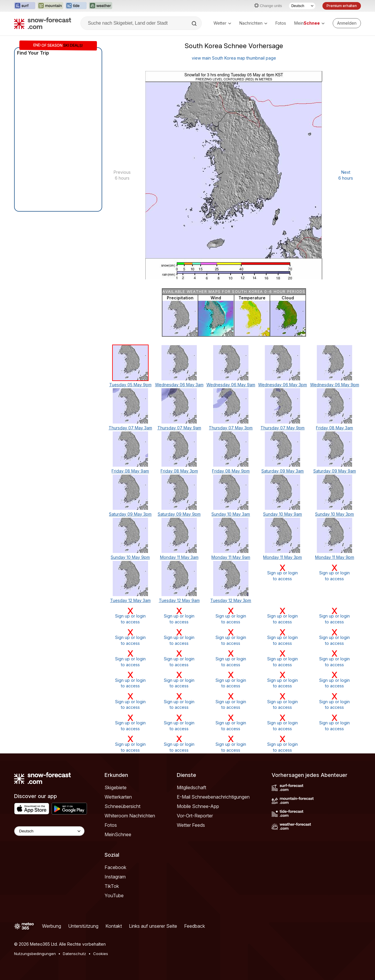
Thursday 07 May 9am (179, 428)
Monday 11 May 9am (231, 557)
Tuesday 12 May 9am (179, 600)
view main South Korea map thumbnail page (234, 58)
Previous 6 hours (122, 175)
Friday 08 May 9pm (231, 471)
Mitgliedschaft (191, 787)
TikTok (112, 886)
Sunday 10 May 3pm (334, 514)
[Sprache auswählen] (302, 6)
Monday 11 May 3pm (282, 557)
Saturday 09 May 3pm (130, 514)
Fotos (281, 23)
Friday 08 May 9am (130, 471)
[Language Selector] (49, 831)
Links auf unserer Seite (153, 926)
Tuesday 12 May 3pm (231, 600)
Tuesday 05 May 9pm (130, 385)
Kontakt (114, 926)
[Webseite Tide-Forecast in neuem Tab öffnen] (76, 6)
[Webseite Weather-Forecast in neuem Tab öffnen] (101, 6)
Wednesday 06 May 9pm (335, 385)
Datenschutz (74, 954)
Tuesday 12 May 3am (130, 600)
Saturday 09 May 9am (335, 471)
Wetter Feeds (191, 825)
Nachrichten (253, 23)
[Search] (195, 23)
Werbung (52, 926)
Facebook (115, 867)
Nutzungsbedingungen (35, 954)
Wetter (222, 23)
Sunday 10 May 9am (282, 514)
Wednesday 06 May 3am (179, 385)
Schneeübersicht (122, 806)
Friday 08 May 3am (334, 428)
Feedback (195, 926)
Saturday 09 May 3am (282, 471)
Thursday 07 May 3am (130, 428)
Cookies (101, 954)
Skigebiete (116, 787)
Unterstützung (83, 926)
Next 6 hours (346, 175)
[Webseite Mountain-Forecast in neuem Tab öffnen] (50, 6)
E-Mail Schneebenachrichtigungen (213, 797)
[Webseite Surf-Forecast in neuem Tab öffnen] (25, 6)
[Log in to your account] (347, 23)
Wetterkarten (118, 797)
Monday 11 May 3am (179, 557)
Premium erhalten (342, 6)
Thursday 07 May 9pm (282, 428)
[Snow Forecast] (43, 23)
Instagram (115, 877)
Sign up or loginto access (282, 572)
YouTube (114, 895)
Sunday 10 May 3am (231, 514)
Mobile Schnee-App (198, 806)
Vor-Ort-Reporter (195, 816)
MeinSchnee (118, 834)
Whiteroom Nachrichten (130, 816)
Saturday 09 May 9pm (179, 514)
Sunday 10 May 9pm (130, 557)
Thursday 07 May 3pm (231, 428)
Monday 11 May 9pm (335, 557)
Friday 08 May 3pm (179, 471)
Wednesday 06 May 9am (231, 385)
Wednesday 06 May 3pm (282, 385)
